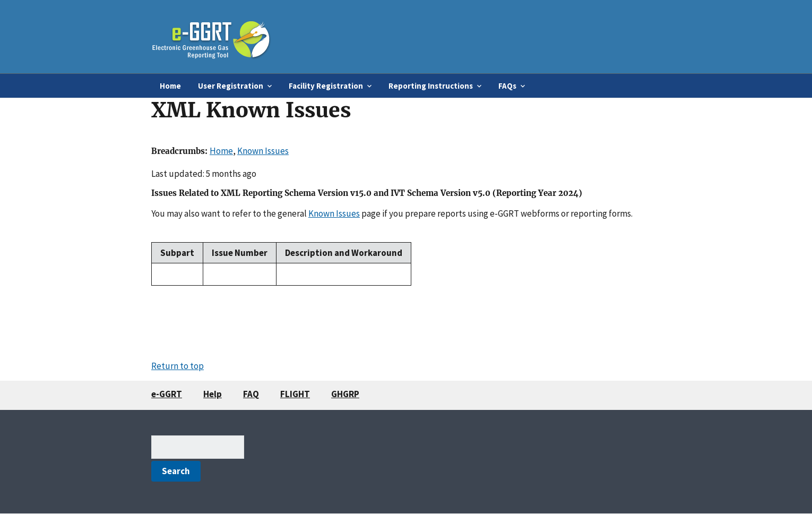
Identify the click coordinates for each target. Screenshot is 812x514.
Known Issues (263, 151)
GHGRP (345, 394)
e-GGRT (167, 394)
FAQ (251, 394)
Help (213, 394)
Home (170, 86)
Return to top (178, 366)
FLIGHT (295, 394)
